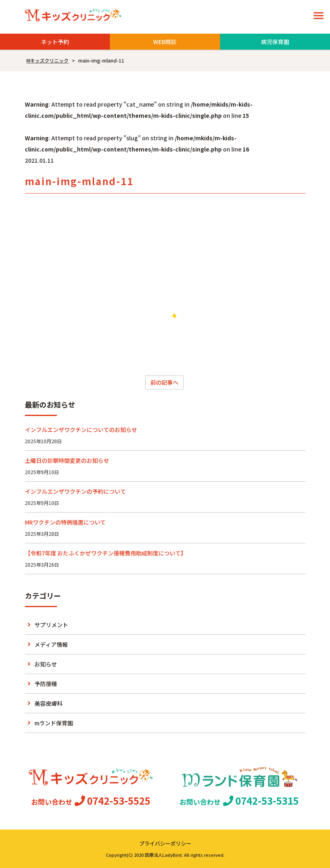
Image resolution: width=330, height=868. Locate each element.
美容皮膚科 (49, 703)
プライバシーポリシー (165, 843)
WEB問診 (165, 42)
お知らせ (46, 664)
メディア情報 (51, 644)
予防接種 (46, 684)
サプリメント (51, 625)
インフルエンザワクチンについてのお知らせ (81, 430)
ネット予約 (55, 42)
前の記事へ (164, 382)
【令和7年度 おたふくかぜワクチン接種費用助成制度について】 (106, 553)
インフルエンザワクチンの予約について (75, 491)
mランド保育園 (54, 723)
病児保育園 (275, 42)
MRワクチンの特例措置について (65, 522)
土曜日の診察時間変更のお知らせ (67, 460)
